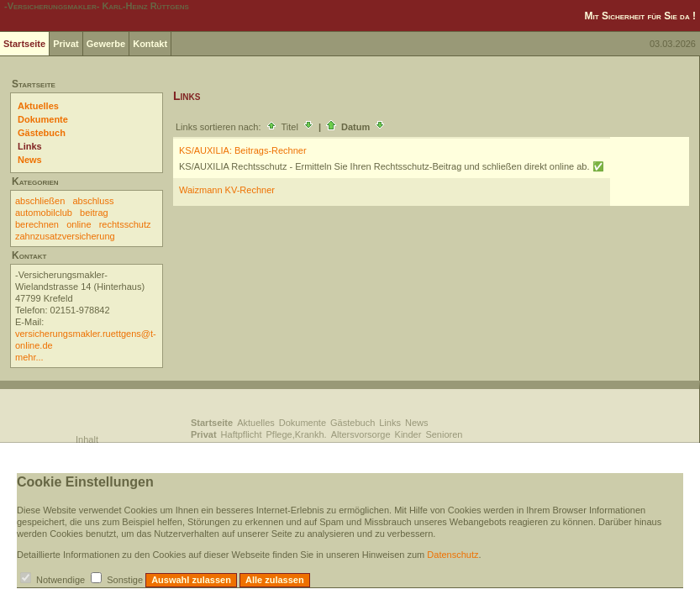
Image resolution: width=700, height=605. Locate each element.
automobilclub (44, 213)
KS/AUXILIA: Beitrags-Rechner (243, 150)
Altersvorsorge (361, 434)
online (79, 224)
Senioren (444, 434)
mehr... (29, 357)
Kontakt (150, 44)
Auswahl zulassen (191, 580)
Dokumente (43, 119)
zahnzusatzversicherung (65, 236)
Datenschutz (453, 555)
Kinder (408, 434)
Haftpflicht (242, 434)
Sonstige (125, 580)
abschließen (40, 201)
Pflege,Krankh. (297, 434)
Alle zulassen (275, 580)
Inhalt (87, 439)
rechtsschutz (125, 224)
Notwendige (61, 580)
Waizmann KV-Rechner (227, 190)
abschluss (94, 201)
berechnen (37, 224)
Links (30, 146)
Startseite (24, 44)
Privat (66, 44)
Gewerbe (106, 44)
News (30, 160)
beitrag (94, 213)
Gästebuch (42, 133)
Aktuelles (38, 106)
